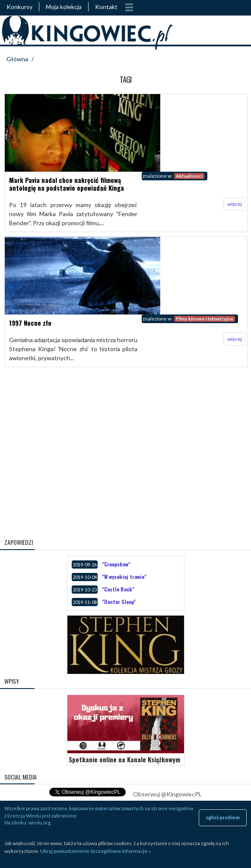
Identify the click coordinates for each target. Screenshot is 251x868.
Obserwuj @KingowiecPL (167, 794)
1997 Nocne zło (30, 323)
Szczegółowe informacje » (121, 851)
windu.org (40, 822)
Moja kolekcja (64, 7)
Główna (17, 59)
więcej (235, 204)
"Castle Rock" (118, 589)
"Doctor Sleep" (119, 602)
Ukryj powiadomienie (65, 851)
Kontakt (106, 7)
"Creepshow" (116, 564)
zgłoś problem (223, 817)
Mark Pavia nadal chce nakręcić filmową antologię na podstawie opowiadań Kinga (67, 184)
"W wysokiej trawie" (124, 577)
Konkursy (19, 7)
